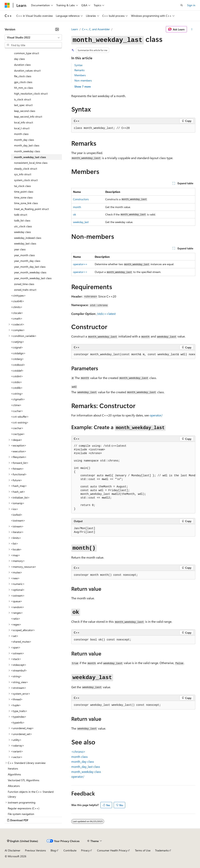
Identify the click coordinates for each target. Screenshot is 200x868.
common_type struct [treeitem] (27, 53)
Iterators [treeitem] (13, 768)
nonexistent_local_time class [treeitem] (31, 163)
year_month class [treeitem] (24, 255)
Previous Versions (35, 850)
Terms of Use (143, 850)
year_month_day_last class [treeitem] (30, 267)
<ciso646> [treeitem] (18, 301)
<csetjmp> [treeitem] (18, 342)
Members (80, 75)
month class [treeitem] (21, 134)
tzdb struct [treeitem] (21, 215)
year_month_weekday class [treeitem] (30, 272)
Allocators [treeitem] (14, 786)
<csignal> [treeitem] (17, 347)
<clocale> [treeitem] (17, 313)
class (79, 757)
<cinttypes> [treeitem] (18, 295)
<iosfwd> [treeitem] (17, 515)
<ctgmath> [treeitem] (18, 399)
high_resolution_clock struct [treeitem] (31, 93)
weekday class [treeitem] (22, 232)
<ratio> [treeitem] (16, 619)
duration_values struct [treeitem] (27, 70)
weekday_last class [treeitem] (25, 243)
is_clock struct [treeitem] (23, 99)
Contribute (70, 850)
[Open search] (182, 5)
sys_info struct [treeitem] (23, 174)
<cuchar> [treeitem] (17, 411)
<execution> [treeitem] (19, 451)
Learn (75, 29)
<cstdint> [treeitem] (17, 376)
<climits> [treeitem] (17, 307)
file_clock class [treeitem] (23, 76)
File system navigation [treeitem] (21, 814)
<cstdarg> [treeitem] (17, 359)
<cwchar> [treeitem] (17, 428)
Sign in (191, 5)
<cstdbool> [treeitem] (18, 365)
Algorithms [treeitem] (14, 774)
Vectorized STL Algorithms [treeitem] (24, 780)
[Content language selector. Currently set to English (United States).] (23, 841)
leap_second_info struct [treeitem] (28, 116)
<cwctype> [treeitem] (18, 434)
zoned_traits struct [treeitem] (25, 290)
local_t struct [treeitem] (22, 128)
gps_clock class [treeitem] (23, 82)
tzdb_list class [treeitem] (22, 220)
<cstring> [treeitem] (17, 394)
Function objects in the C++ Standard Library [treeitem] (31, 794)
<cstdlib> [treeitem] (17, 388)
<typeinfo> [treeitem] (18, 722)
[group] (133, 355)
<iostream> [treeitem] (18, 520)
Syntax (78, 65)
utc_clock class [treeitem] (23, 226)
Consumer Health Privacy (112, 850)
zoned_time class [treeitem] (24, 284)
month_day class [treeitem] (24, 140)
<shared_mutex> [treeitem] (21, 642)
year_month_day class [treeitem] (27, 261)
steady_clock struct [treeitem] (26, 169)
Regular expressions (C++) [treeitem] (24, 808)
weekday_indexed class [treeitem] (28, 238)
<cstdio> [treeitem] (17, 382)
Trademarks (162, 850)
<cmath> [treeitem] (17, 318)
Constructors (81, 199)
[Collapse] (57, 29)
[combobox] (33, 37)
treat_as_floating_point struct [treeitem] (31, 209)
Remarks (79, 70)
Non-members (83, 80)
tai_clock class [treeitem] (22, 186)
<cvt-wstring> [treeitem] (20, 422)
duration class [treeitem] (22, 65)
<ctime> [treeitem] (16, 405)
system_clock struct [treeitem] (26, 180)
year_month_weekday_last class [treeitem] (33, 278)
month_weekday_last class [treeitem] (30, 157)
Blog (53, 850)
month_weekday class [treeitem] (27, 151)
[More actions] (192, 29)
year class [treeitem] (20, 249)
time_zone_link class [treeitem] (26, 203)
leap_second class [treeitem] (25, 111)
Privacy (85, 850)
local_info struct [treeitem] (24, 122)
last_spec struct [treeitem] (23, 105)
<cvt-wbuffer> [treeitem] (20, 417)
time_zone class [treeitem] (23, 197)
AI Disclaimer (12, 850)
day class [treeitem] (19, 59)
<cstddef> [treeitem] (17, 371)
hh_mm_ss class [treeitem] (24, 88)
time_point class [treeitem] (24, 192)
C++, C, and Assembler (96, 29)
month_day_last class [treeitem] (27, 145)
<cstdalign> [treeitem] (18, 353)
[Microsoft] (7, 5)
